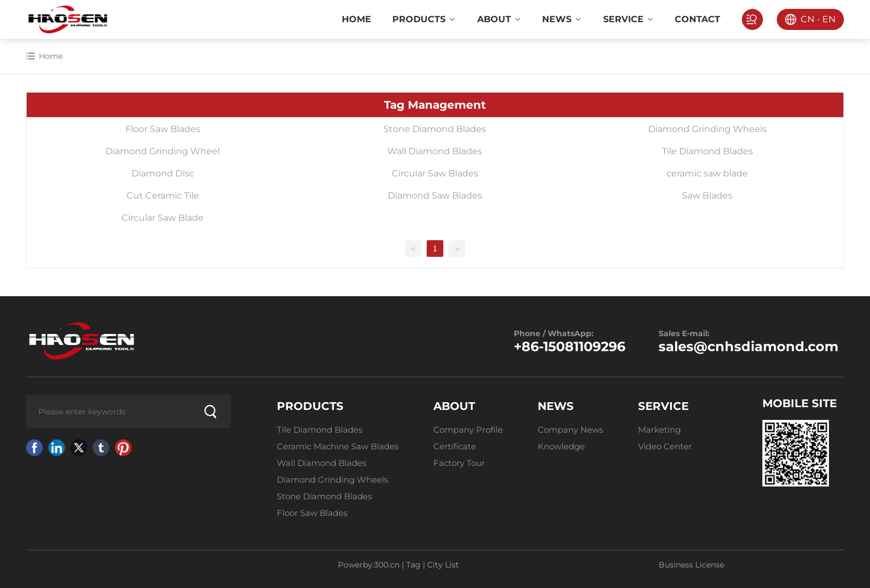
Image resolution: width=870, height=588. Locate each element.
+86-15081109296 (570, 346)
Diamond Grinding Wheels (707, 129)
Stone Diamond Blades (435, 129)
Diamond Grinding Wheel (163, 151)
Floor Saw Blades (163, 129)
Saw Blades (707, 196)
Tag (413, 565)
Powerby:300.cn (369, 565)
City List (443, 565)
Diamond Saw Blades (435, 196)
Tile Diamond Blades (707, 151)
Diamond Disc (163, 173)
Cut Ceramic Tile (163, 196)
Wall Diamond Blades (435, 151)
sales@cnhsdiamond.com (748, 346)
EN (829, 19)
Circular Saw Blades (435, 173)
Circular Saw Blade (163, 218)
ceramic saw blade (707, 173)
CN (808, 19)
